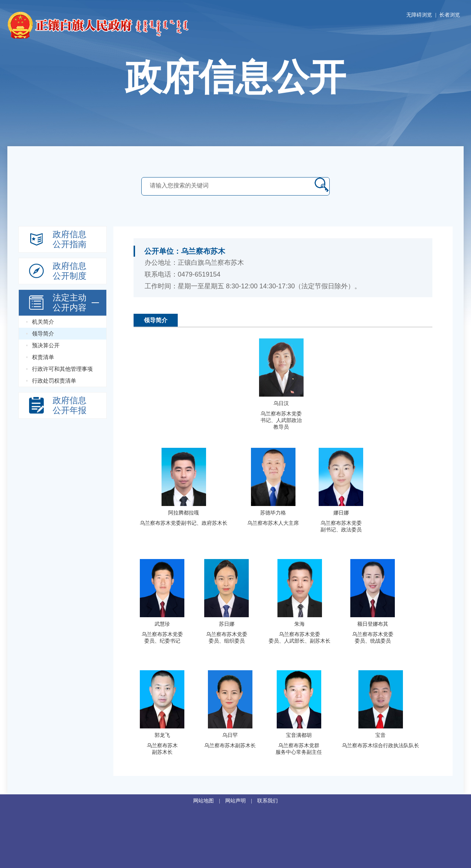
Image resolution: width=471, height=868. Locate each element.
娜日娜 (341, 513)
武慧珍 (162, 624)
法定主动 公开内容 (70, 303)
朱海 (300, 624)
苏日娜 (227, 624)
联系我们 (268, 801)
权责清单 (43, 357)
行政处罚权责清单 (54, 381)
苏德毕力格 (273, 513)
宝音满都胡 (299, 735)
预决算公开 (46, 345)
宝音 (380, 735)
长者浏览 (450, 15)
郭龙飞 (162, 735)
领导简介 (43, 334)
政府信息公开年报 (70, 405)
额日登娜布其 (373, 624)
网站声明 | (241, 801)
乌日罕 (230, 735)
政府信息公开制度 (70, 271)
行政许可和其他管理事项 (62, 369)
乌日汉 (281, 403)
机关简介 (43, 322)
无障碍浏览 (419, 15)
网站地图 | (209, 801)
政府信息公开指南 (70, 239)
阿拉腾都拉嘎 (184, 513)
